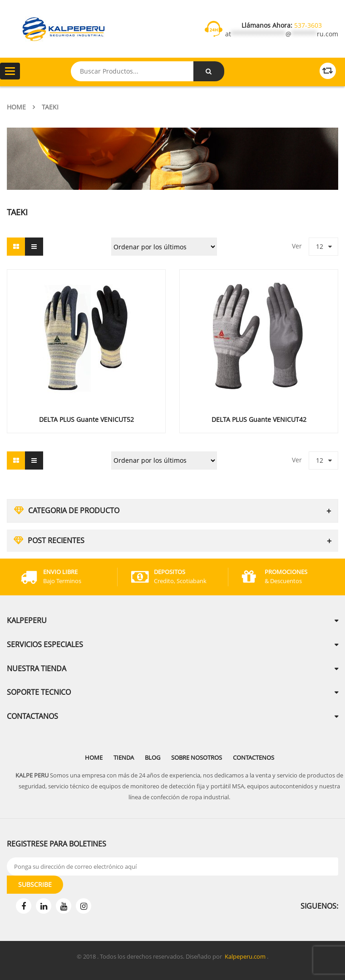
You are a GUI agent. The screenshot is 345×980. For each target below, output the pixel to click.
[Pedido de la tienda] (164, 247)
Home (16, 107)
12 (320, 246)
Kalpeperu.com (245, 956)
